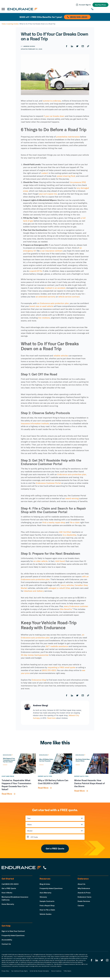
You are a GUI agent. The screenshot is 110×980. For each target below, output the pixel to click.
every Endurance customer (76, 609)
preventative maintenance (68, 137)
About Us (81, 887)
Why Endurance (84, 891)
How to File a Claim (47, 913)
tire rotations (44, 318)
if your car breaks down (54, 116)
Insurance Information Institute (35, 423)
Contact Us (6, 947)
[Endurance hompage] (21, 870)
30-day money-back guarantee (35, 658)
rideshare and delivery (34, 594)
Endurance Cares (85, 900)
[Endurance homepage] (23, 9)
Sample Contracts (47, 904)
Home (4, 24)
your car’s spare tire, (48, 194)
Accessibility (7, 942)
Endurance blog (39, 683)
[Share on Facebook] (66, 46)
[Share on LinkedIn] (72, 46)
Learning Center (13, 24)
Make (29, 827)
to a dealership (70, 538)
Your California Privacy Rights (19, 974)
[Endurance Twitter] (102, 963)
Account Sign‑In (83, 5)
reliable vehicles (61, 356)
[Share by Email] (83, 46)
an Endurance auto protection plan (53, 303)
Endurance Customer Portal (48, 483)
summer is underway (52, 101)
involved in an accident (55, 288)
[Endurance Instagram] (107, 963)
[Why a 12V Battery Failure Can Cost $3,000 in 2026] (55, 766)
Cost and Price (8, 779)
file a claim (75, 522)
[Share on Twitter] (77, 46)
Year (29, 821)
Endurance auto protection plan (72, 474)
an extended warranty (46, 297)
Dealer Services (84, 904)
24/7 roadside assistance (57, 649)
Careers (81, 908)
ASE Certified (65, 535)
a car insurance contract (51, 251)
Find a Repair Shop (47, 908)
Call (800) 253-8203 (10, 887)
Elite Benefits (66, 612)
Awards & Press (84, 895)
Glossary (43, 900)
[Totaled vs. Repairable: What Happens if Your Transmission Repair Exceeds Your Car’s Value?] (19, 766)
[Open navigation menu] (3, 9)
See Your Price (100, 5)
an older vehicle (41, 564)
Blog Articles (45, 887)
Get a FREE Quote (55, 851)
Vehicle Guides (46, 917)
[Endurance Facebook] (91, 963)
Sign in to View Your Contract (13, 934)
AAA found (60, 564)
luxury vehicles (67, 588)
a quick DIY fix (36, 271)
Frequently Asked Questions (51, 891)
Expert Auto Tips (45, 779)
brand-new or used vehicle (41, 306)
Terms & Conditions (56, 974)
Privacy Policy (5, 974)
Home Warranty (8, 907)
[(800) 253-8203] (100, 9)
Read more (52, 721)
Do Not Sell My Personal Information (39, 974)
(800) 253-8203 (49, 673)
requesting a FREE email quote (62, 670)
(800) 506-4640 (77, 17)
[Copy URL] (88, 46)
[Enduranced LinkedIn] (97, 963)
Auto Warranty (45, 895)
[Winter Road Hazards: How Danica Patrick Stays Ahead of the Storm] (91, 766)
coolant (45, 173)
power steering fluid (66, 176)
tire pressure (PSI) (78, 182)
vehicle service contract (69, 297)
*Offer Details (67, 974)
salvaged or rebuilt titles (59, 591)
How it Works (7, 895)
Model (30, 833)
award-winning (72, 498)
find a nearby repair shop (54, 522)
